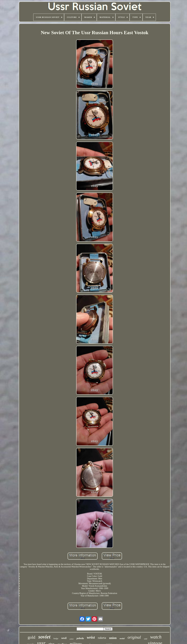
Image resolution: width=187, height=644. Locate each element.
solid (146, 639)
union (113, 638)
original (134, 637)
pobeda (80, 638)
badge (56, 638)
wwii (64, 638)
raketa (102, 638)
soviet (44, 637)
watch (156, 637)
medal (122, 638)
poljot (72, 639)
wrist (91, 637)
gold (31, 637)
